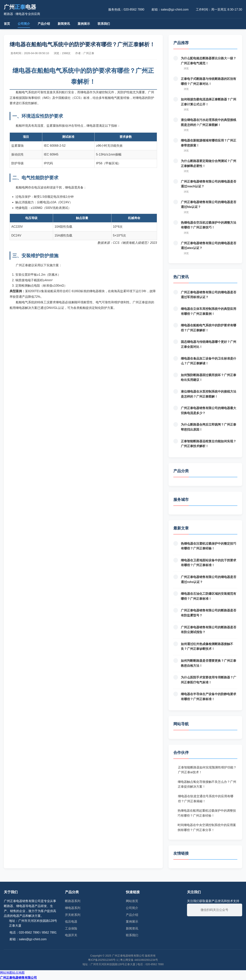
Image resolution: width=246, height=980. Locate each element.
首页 (7, 24)
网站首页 (132, 901)
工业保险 (71, 928)
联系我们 (104, 24)
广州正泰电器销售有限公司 (18, 978)
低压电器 (71, 922)
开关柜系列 (73, 915)
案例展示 (84, 24)
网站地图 (6, 973)
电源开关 (71, 935)
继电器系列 (73, 908)
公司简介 (24, 24)
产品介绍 (44, 24)
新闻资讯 (64, 24)
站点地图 (18, 973)
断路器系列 (73, 901)
